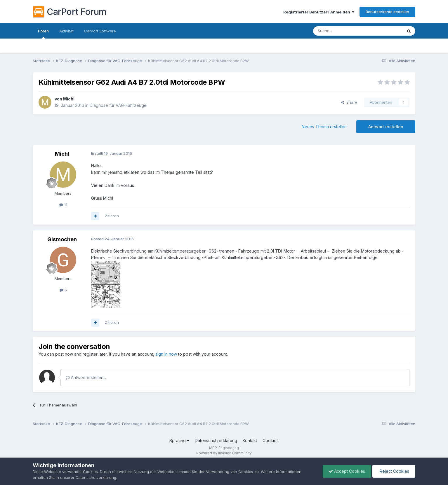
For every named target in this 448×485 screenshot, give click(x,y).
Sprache (179, 440)
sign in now (166, 354)
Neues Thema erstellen (324, 127)
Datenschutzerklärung (216, 440)
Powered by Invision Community (224, 453)
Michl (69, 99)
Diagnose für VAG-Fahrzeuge (118, 105)
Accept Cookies (347, 471)
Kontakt (250, 440)
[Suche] (343, 31)
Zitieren (112, 216)
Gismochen (62, 239)
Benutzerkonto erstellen (387, 12)
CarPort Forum (70, 12)
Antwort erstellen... (86, 377)
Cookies (271, 440)
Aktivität (66, 31)
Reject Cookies (394, 471)
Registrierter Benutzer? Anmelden (319, 12)
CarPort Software (100, 31)
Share (349, 102)
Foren (43, 34)
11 (63, 205)
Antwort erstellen (386, 127)
